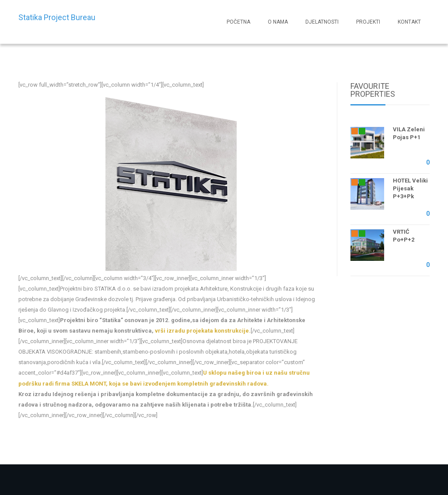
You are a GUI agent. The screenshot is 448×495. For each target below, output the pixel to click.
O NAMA (278, 22)
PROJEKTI (368, 22)
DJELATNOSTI (322, 22)
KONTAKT (409, 22)
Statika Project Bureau (57, 17)
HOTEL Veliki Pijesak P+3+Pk (410, 188)
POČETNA (238, 22)
